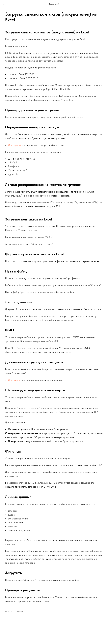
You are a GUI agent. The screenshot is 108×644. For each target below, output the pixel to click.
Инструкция (18, 147)
